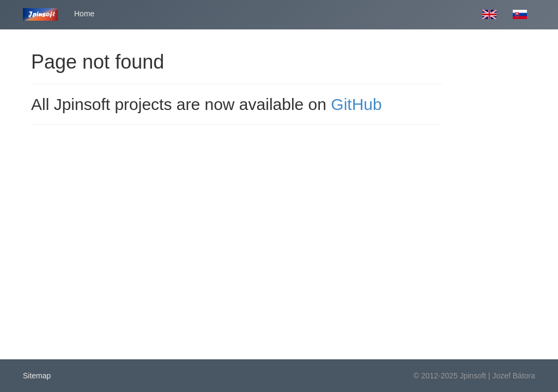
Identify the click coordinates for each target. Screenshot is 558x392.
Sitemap (37, 376)
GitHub (356, 104)
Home (84, 14)
